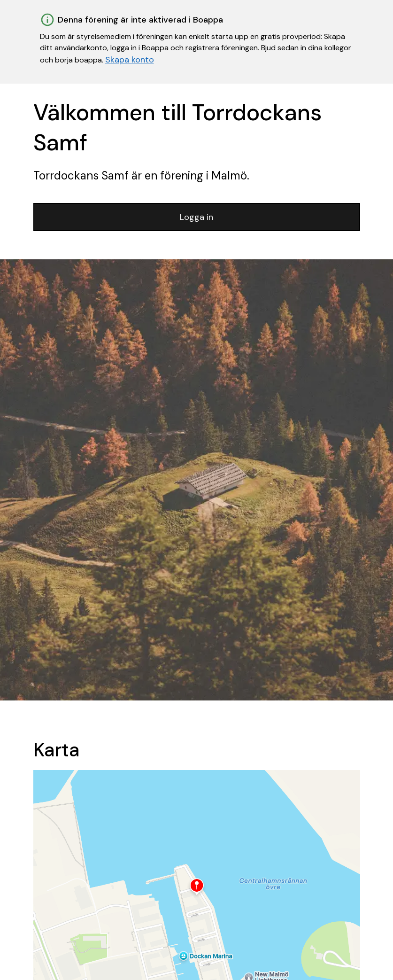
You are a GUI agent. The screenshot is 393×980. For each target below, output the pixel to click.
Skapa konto (130, 60)
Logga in (196, 217)
